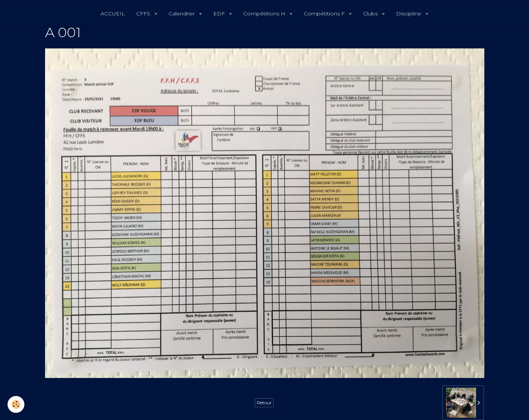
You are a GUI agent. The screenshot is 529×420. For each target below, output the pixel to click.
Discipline (409, 14)
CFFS (144, 14)
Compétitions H (265, 14)
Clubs (371, 14)
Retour (264, 403)
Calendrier (182, 14)
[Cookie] (16, 404)
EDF (220, 14)
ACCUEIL (113, 14)
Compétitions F (325, 14)
